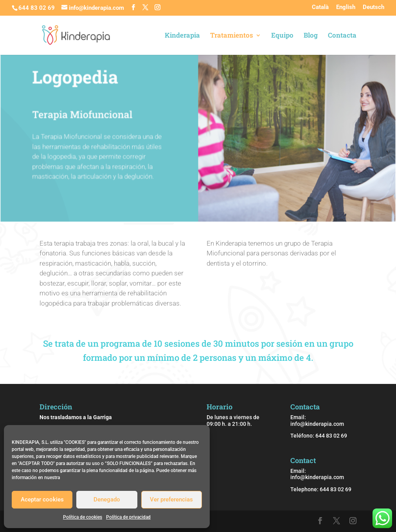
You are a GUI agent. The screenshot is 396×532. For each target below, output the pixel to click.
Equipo (282, 36)
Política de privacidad (128, 517)
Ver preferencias (171, 499)
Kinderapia (182, 36)
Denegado (107, 499)
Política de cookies (83, 517)
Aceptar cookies (42, 499)
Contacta (342, 36)
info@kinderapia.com (317, 424)
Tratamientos (232, 36)
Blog (311, 36)
